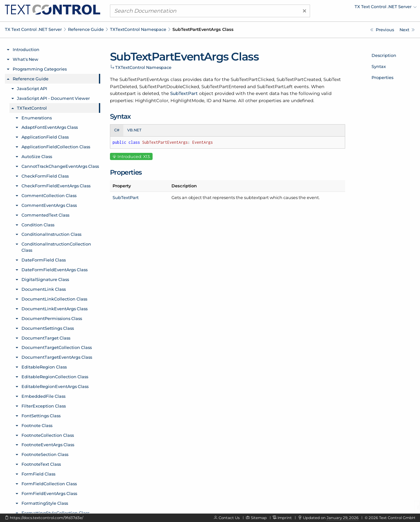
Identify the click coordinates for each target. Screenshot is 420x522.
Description (384, 55)
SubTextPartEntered (224, 87)
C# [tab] (117, 130)
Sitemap (259, 518)
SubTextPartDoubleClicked (169, 87)
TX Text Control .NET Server (33, 29)
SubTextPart (184, 93)
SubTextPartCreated (299, 79)
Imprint (285, 518)
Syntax (379, 66)
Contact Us (229, 518)
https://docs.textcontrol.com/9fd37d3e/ (47, 518)
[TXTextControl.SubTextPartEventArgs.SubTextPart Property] (407, 30)
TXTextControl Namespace (138, 29)
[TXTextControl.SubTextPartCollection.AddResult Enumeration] (382, 30)
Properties (382, 77)
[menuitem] (360, 8)
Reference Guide (86, 29)
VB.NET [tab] (134, 130)
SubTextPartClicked (252, 79)
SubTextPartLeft (275, 87)
